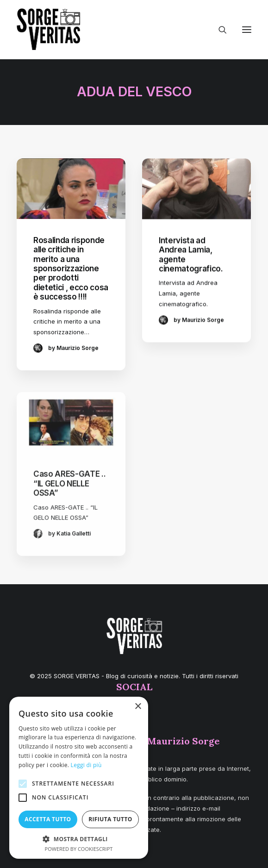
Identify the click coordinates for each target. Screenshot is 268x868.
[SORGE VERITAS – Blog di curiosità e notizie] (48, 29)
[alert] (79, 778)
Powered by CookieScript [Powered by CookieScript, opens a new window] (79, 849)
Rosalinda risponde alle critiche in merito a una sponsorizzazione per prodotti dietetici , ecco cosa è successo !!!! (71, 269)
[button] (247, 30)
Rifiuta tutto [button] (110, 819)
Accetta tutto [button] (48, 819)
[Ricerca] (218, 30)
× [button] (138, 707)
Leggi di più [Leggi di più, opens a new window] (86, 765)
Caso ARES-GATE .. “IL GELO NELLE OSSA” (69, 509)
